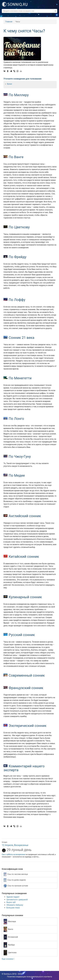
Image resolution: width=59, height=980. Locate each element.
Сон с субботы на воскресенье (14, 854)
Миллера (10, 922)
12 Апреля (7, 845)
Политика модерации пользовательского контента (29, 977)
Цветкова (10, 953)
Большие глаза (13, 908)
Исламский (11, 937)
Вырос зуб (11, 902)
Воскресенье (21, 845)
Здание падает (13, 897)
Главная (9, 22)
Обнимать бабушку (15, 905)
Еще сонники (8, 959)
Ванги (8, 929)
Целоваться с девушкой (17, 900)
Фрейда (9, 945)
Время (9, 84)
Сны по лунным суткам (16, 886)
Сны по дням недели (15, 880)
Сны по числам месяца (16, 874)
